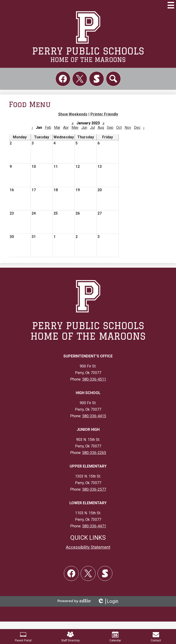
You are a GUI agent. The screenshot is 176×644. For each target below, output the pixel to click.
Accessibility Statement (88, 547)
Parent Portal (23, 637)
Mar (57, 128)
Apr (66, 128)
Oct (119, 128)
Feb (48, 128)
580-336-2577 (94, 489)
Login (108, 601)
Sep (110, 128)
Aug (101, 128)
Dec (137, 128)
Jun (84, 128)
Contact (156, 637)
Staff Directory (70, 637)
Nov (128, 128)
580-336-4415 (94, 416)
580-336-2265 (94, 453)
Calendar (115, 637)
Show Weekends (73, 114)
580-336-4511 (94, 379)
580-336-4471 (94, 526)
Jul (92, 128)
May (75, 128)
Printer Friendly (104, 114)
